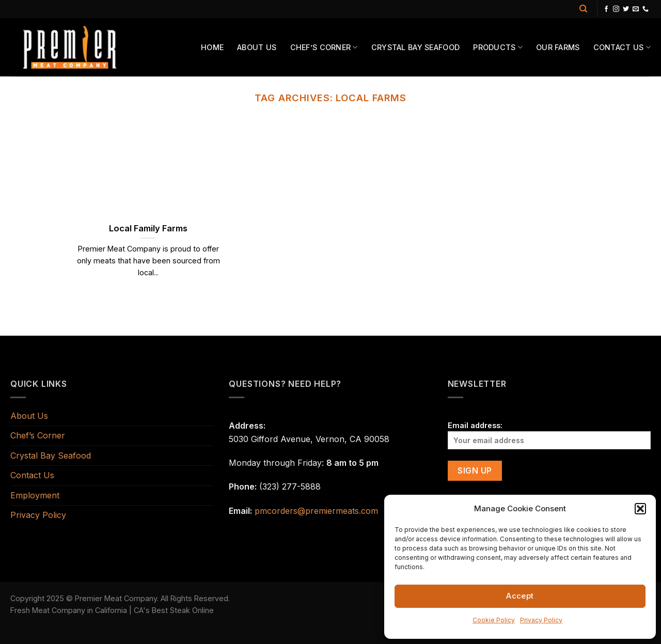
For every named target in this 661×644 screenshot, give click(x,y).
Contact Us (622, 47)
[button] (640, 509)
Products (498, 47)
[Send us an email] (636, 9)
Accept (520, 596)
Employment (35, 495)
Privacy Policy (541, 620)
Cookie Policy (494, 620)
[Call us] (646, 9)
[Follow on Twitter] (626, 9)
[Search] (583, 9)
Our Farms (558, 47)
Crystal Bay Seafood (415, 47)
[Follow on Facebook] (606, 9)
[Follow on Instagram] (616, 9)
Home (212, 47)
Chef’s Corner (324, 47)
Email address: (549, 435)
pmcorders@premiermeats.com (316, 511)
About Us (257, 47)
